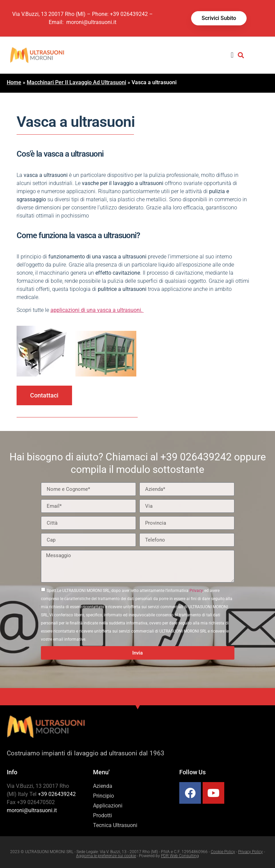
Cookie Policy (223, 852)
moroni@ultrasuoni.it (91, 22)
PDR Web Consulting (180, 856)
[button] (232, 55)
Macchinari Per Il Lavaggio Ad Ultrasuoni (76, 82)
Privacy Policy (250, 852)
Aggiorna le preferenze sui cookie (106, 856)
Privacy (196, 591)
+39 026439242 (129, 14)
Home (14, 82)
